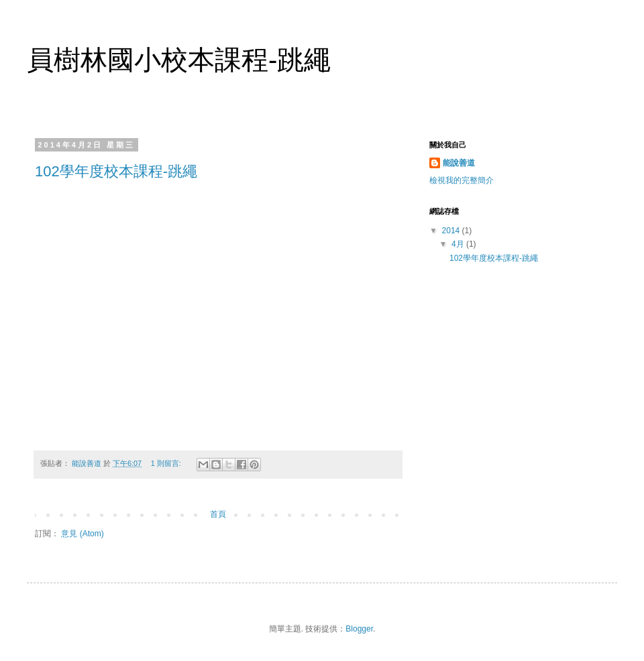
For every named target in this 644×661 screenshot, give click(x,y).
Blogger (359, 629)
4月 (459, 244)
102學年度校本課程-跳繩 (116, 171)
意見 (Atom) (82, 534)
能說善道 (459, 163)
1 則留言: (167, 463)
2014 (452, 231)
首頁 (218, 514)
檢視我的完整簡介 (462, 180)
